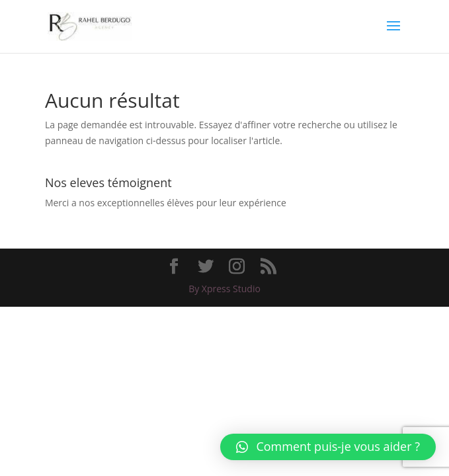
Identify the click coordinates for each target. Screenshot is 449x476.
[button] (328, 447)
